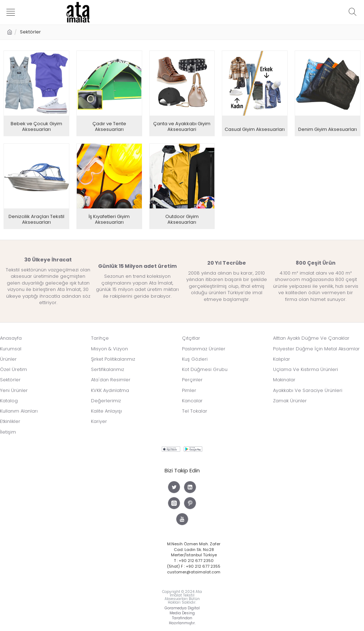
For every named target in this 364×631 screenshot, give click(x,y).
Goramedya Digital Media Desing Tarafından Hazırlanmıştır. (182, 613)
